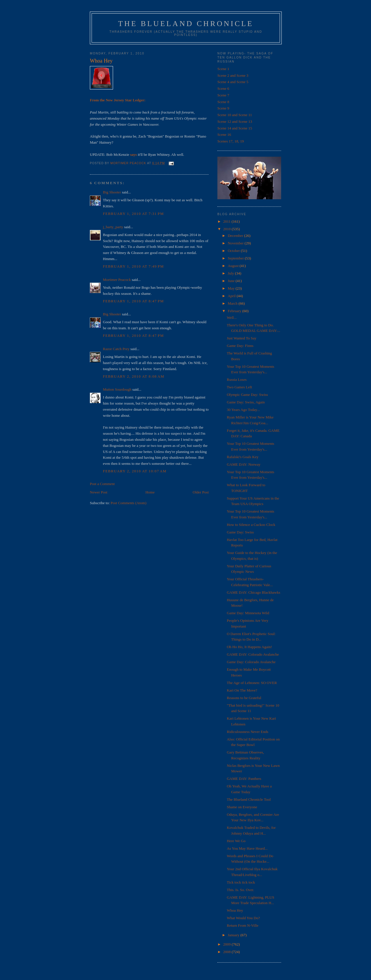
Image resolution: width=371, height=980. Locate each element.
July (231, 273)
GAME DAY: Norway (243, 464)
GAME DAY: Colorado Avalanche (253, 654)
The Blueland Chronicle (186, 24)
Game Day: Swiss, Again (246, 402)
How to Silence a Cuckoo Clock (251, 525)
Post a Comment (102, 484)
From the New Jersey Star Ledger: (118, 100)
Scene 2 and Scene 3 (233, 75)
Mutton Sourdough (117, 389)
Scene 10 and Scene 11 (235, 115)
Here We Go (236, 841)
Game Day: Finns (240, 346)
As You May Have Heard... (247, 848)
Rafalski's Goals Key (242, 457)
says (133, 155)
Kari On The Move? (242, 690)
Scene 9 (223, 108)
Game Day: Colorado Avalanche (251, 662)
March (233, 303)
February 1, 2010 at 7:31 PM (133, 214)
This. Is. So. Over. (240, 890)
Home (150, 492)
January (234, 935)
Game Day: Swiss (240, 532)
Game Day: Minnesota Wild (248, 613)
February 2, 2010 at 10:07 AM (135, 471)
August (234, 266)
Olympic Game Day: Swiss (247, 395)
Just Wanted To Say (241, 338)
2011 (227, 221)
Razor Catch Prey (116, 349)
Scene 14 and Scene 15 (235, 128)
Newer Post (99, 492)
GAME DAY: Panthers (244, 779)
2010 (227, 229)
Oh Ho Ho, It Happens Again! (249, 647)
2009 (227, 944)
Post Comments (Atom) (129, 503)
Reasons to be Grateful (244, 698)
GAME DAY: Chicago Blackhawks (253, 592)
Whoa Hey (235, 910)
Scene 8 (223, 102)
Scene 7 (223, 95)
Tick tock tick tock (241, 882)
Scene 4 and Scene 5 (233, 82)
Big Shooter (112, 192)
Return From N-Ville (242, 925)
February (235, 311)
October (234, 251)
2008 (227, 952)
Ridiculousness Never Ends (247, 732)
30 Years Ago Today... (243, 410)
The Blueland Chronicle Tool (249, 799)
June (232, 281)
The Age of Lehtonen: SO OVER (252, 683)
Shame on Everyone (242, 807)
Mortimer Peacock (117, 280)
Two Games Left (239, 387)
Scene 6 (223, 88)
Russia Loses (237, 380)
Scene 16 (224, 135)
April (232, 296)
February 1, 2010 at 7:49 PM (133, 266)
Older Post (201, 492)
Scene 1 (223, 69)
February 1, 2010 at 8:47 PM (133, 301)
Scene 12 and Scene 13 (235, 121)
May (232, 288)
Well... (232, 318)
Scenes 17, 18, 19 (231, 141)
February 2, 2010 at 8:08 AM (134, 376)
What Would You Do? (243, 918)
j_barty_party (113, 227)
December (236, 236)
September (236, 258)
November (236, 243)
